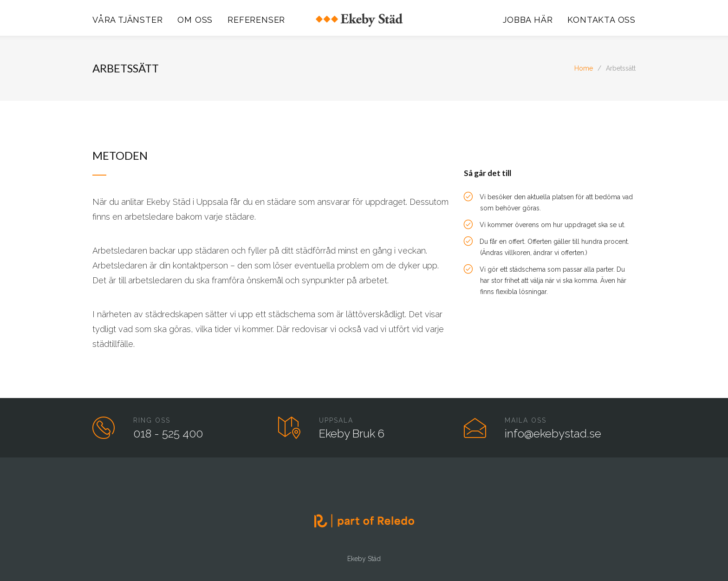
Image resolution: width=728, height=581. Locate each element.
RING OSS (152, 420)
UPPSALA (336, 420)
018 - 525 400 (168, 434)
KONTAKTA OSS (601, 20)
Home (584, 68)
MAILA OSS (526, 420)
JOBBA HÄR (528, 20)
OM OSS (195, 20)
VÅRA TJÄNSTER (127, 20)
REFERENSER (256, 20)
